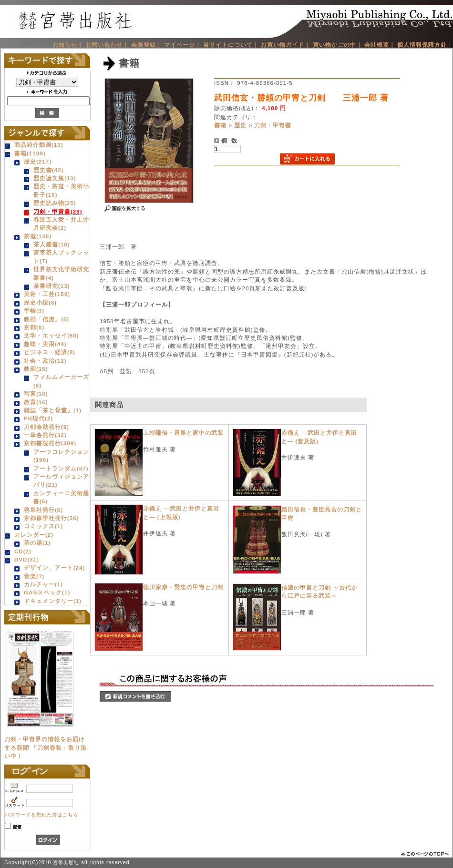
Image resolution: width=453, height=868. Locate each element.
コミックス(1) (43, 526)
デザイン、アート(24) (55, 567)
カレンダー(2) (34, 535)
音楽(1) (34, 576)
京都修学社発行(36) (51, 518)
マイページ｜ (183, 45)
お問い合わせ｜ (107, 45)
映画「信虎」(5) (46, 319)
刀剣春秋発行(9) (46, 427)
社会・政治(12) (45, 361)
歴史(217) (38, 161)
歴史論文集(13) (55, 178)
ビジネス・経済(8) (50, 352)
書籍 (220, 125)
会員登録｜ (147, 45)
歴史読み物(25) (55, 203)
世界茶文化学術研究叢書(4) (61, 273)
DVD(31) (27, 559)
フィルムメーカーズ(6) (61, 381)
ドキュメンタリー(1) (53, 601)
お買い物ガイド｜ (286, 45)
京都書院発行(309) (50, 443)
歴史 (240, 125)
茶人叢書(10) (52, 244)
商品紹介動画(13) (39, 145)
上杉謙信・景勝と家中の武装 (183, 433)
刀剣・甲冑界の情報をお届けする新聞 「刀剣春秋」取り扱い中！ (46, 747)
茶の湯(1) (37, 543)
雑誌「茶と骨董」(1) (53, 410)
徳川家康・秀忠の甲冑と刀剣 (183, 587)
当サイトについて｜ (231, 45)
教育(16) (36, 402)
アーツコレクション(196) (61, 456)
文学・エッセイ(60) (51, 335)
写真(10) (36, 393)
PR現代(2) (38, 418)
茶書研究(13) (52, 286)
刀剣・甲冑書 (273, 125)
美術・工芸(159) (47, 294)
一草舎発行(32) (45, 435)
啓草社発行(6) (43, 510)
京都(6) (34, 327)
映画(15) (36, 369)
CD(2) (23, 551)
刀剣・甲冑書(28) (58, 211)
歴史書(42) (49, 170)
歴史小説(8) (40, 302)
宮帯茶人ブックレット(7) (61, 256)
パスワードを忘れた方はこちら (41, 815)
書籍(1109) (30, 153)
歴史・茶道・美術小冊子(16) (61, 190)
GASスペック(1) (47, 592)
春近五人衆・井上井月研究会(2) (61, 224)
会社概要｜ (380, 45)
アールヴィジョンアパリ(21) (61, 480)
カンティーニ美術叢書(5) (61, 497)
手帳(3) (34, 311)
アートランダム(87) (61, 468)
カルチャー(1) (43, 584)
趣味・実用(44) (45, 344)
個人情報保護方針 (422, 45)
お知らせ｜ (68, 45)
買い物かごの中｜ (338, 45)
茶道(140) (38, 236)
